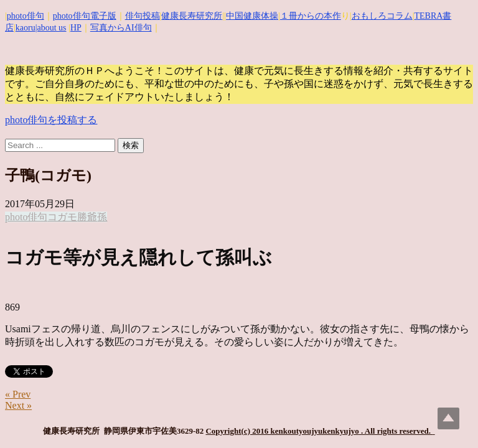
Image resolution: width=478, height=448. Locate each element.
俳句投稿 (143, 16)
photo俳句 (26, 16)
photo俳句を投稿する (51, 120)
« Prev (18, 394)
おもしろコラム (382, 16)
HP (76, 28)
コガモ (62, 217)
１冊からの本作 (311, 16)
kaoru (26, 28)
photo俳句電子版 (85, 16)
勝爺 (87, 217)
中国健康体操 (252, 16)
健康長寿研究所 (192, 16)
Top (448, 418)
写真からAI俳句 (121, 28)
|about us (51, 28)
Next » (18, 405)
